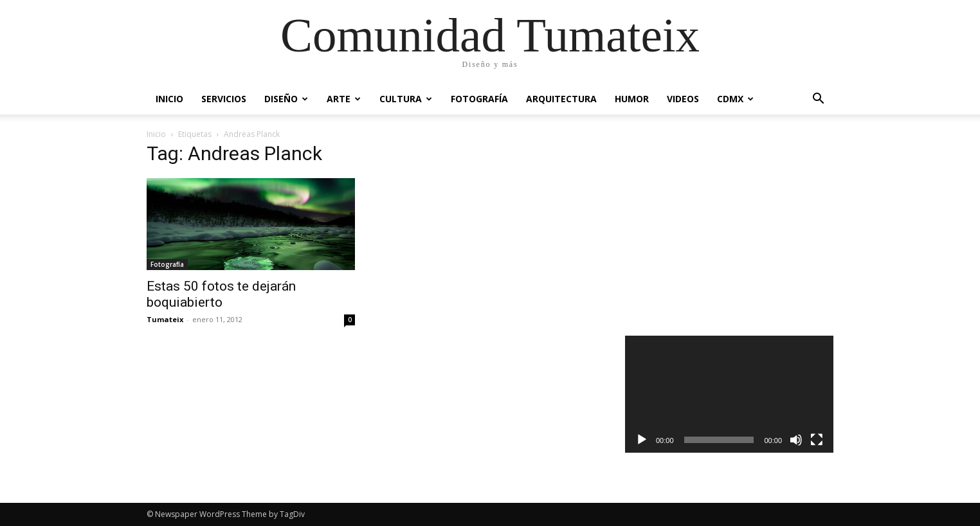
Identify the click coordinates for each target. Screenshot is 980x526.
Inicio (169, 99)
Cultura (406, 99)
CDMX (735, 99)
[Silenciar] (796, 440)
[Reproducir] (642, 440)
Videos (683, 99)
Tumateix (165, 319)
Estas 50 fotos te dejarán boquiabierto (221, 294)
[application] (729, 394)
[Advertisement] (730, 228)
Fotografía (479, 99)
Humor (632, 99)
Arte (344, 99)
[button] (818, 100)
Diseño (286, 99)
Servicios (224, 99)
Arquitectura (561, 99)
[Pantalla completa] (817, 440)
